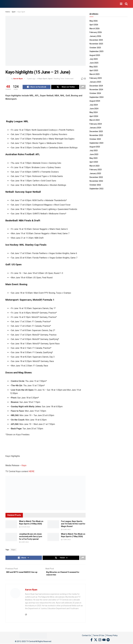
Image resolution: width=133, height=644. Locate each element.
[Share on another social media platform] (83, 87)
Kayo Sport (21, 12)
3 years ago (31, 79)
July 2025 (94, 59)
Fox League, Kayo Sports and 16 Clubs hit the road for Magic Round (73, 524)
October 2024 (95, 93)
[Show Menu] (121, 4)
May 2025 (94, 67)
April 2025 (94, 70)
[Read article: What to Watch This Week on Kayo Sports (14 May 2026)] (11, 525)
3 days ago (66, 530)
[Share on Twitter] (65, 87)
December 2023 (96, 131)
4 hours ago (25, 527)
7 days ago (66, 540)
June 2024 (94, 109)
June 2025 (94, 63)
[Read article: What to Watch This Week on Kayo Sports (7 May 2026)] (53, 537)
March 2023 (94, 166)
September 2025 (96, 51)
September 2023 (96, 143)
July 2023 (94, 150)
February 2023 (96, 170)
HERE (32, 472)
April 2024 (94, 116)
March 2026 (94, 29)
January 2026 (95, 36)
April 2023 (94, 162)
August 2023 (95, 147)
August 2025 (95, 55)
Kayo (24, 466)
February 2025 (96, 78)
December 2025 (96, 40)
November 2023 (96, 135)
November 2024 (96, 90)
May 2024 (94, 112)
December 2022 (96, 177)
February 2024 (96, 124)
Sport (14, 12)
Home (8, 12)
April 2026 (94, 25)
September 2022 (96, 189)
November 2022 (96, 181)
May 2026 (94, 21)
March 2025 (94, 74)
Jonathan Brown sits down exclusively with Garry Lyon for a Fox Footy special (31, 537)
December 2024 (96, 86)
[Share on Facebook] (37, 87)
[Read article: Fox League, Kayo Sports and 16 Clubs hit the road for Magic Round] (53, 525)
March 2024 (94, 120)
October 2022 (95, 185)
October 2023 (95, 139)
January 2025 (95, 82)
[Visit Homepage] (6, 4)
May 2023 (94, 158)
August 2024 (95, 101)
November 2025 (96, 44)
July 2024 (94, 105)
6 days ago (24, 542)
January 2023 (95, 173)
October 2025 (95, 48)
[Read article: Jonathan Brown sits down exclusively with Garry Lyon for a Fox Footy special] (11, 537)
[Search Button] (126, 4)
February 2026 (96, 32)
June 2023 (94, 154)
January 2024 (95, 128)
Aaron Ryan (18, 79)
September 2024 (96, 97)
